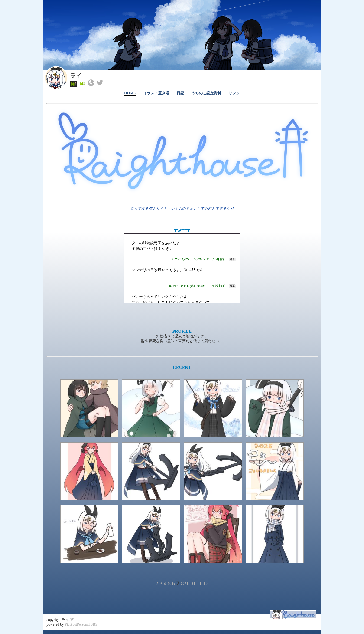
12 (206, 583)
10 (192, 583)
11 (199, 583)
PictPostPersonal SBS (81, 624)
